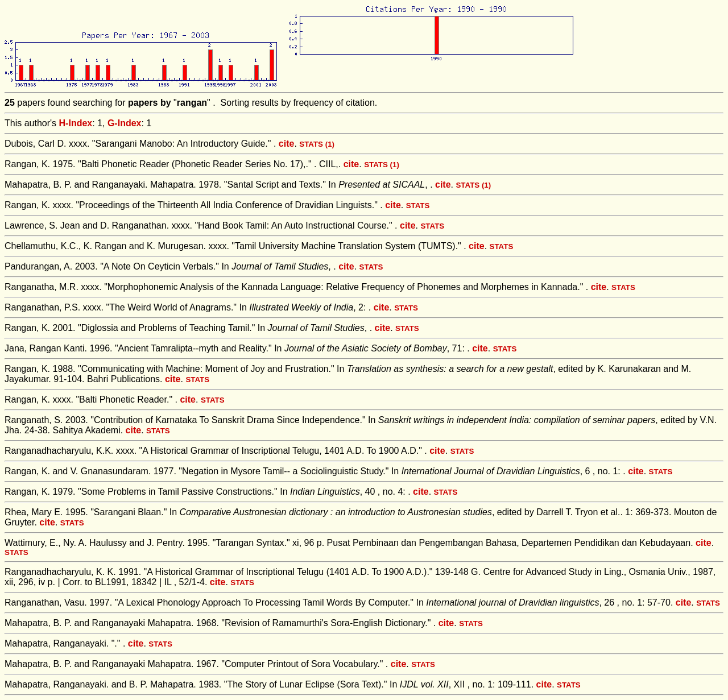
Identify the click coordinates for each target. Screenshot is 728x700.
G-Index (125, 123)
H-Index (76, 123)
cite (287, 144)
